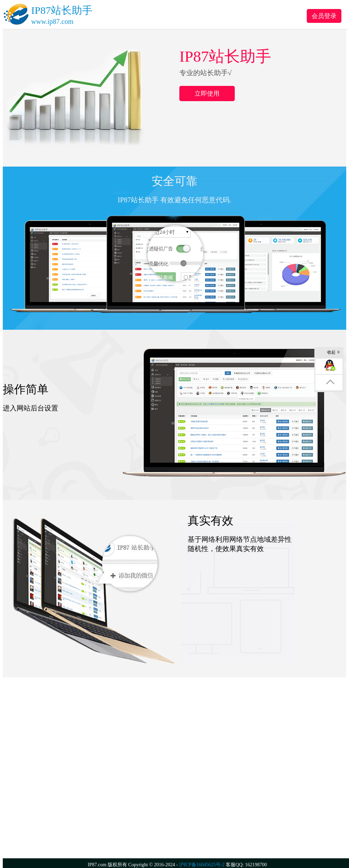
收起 (334, 353)
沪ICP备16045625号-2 (202, 865)
